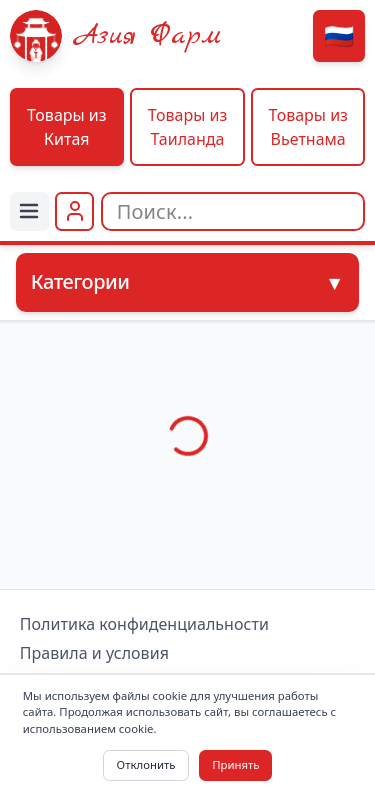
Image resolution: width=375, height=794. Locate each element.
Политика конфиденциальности (144, 624)
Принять (235, 764)
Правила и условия (94, 653)
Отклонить (146, 764)
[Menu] (29, 211)
